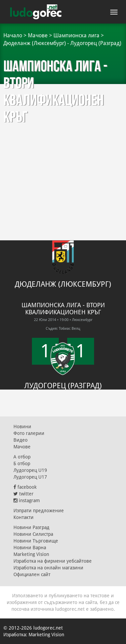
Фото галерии (29, 433)
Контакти (24, 517)
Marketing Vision (31, 554)
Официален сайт (32, 574)
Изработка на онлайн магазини (48, 568)
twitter (24, 494)
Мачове (38, 35)
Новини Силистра (33, 534)
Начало (13, 35)
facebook (25, 487)
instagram (27, 500)
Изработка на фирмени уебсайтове (53, 561)
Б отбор (22, 464)
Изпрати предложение (39, 511)
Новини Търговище (36, 541)
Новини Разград (31, 527)
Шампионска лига (76, 35)
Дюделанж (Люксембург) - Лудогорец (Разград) (62, 43)
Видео (20, 440)
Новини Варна (30, 548)
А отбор (22, 457)
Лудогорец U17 (30, 477)
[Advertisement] (63, 150)
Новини (22, 427)
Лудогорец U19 (30, 470)
